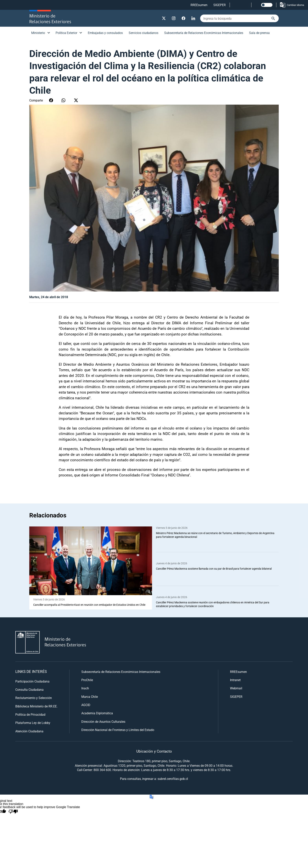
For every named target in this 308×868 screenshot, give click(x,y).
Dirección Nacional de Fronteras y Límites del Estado (118, 730)
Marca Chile (90, 697)
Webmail (236, 688)
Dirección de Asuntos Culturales (103, 721)
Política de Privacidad (30, 715)
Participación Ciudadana (32, 681)
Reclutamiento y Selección (34, 698)
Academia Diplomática (97, 713)
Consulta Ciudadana (29, 689)
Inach (85, 688)
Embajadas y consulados (105, 33)
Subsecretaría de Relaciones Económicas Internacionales (204, 33)
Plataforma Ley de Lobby (33, 723)
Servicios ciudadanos (143, 33)
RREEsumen (199, 5)
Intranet (235, 680)
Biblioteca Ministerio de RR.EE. (36, 706)
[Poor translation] (13, 812)
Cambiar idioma (292, 5)
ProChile (87, 680)
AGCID (86, 705)
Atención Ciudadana (29, 731)
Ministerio (38, 33)
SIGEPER (220, 5)
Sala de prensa (259, 33)
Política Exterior (66, 33)
